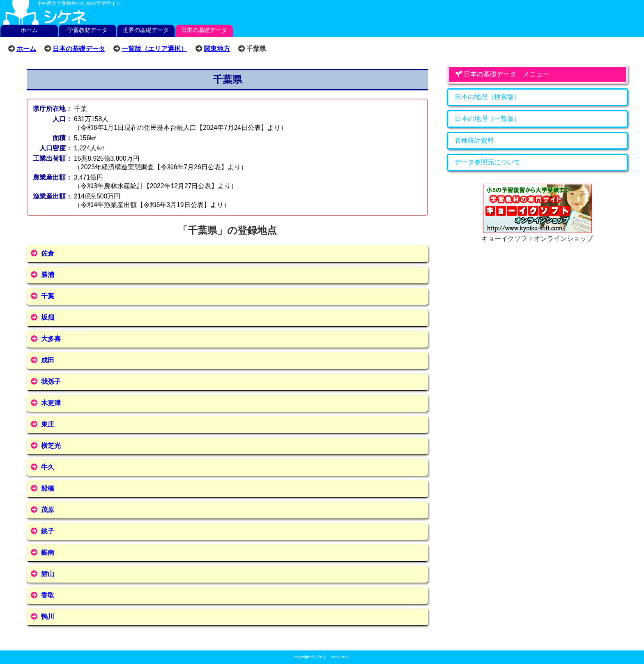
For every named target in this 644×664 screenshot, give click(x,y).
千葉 (48, 296)
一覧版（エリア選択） (154, 48)
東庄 (48, 424)
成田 (48, 360)
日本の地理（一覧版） (488, 119)
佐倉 (48, 253)
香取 (48, 595)
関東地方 (217, 48)
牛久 (48, 467)
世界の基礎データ (146, 30)
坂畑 (48, 317)
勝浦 (48, 275)
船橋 (48, 488)
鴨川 (48, 617)
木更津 (51, 403)
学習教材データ (87, 30)
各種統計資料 (474, 140)
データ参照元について (488, 162)
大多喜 (51, 339)
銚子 (48, 531)
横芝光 (51, 446)
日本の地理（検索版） (488, 97)
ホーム (29, 30)
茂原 (48, 510)
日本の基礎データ (204, 30)
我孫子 (51, 382)
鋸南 (48, 552)
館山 (48, 574)
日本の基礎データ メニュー (502, 74)
